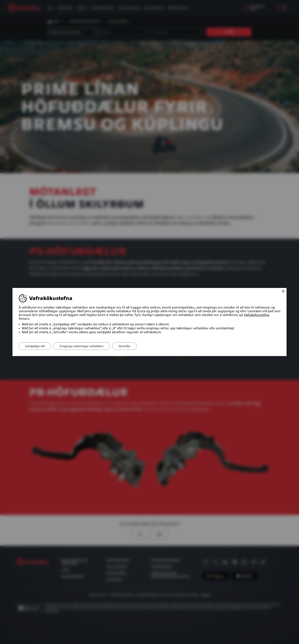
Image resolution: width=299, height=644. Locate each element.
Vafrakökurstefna (257, 315)
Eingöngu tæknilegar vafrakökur (82, 346)
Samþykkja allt (35, 346)
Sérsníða (124, 346)
